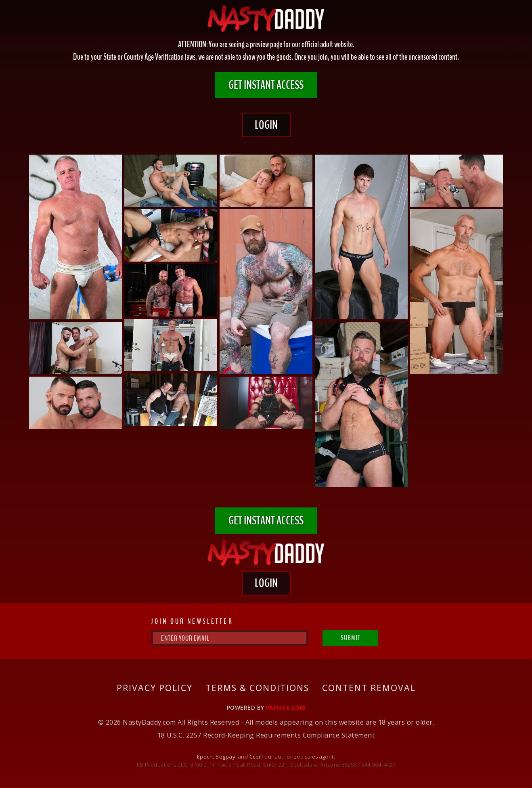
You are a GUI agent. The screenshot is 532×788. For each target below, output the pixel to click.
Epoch (205, 757)
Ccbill (256, 757)
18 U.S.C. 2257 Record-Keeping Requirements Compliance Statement (266, 735)
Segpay (225, 757)
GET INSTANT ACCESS (266, 85)
